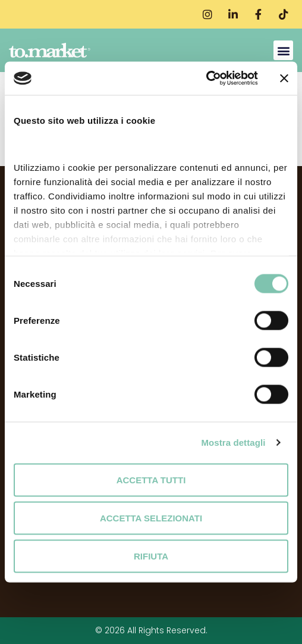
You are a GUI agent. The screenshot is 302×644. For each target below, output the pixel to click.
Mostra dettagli (233, 443)
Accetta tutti (151, 479)
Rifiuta (151, 556)
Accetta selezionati (151, 518)
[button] (283, 50)
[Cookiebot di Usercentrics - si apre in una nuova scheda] (206, 79)
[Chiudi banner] (284, 78)
